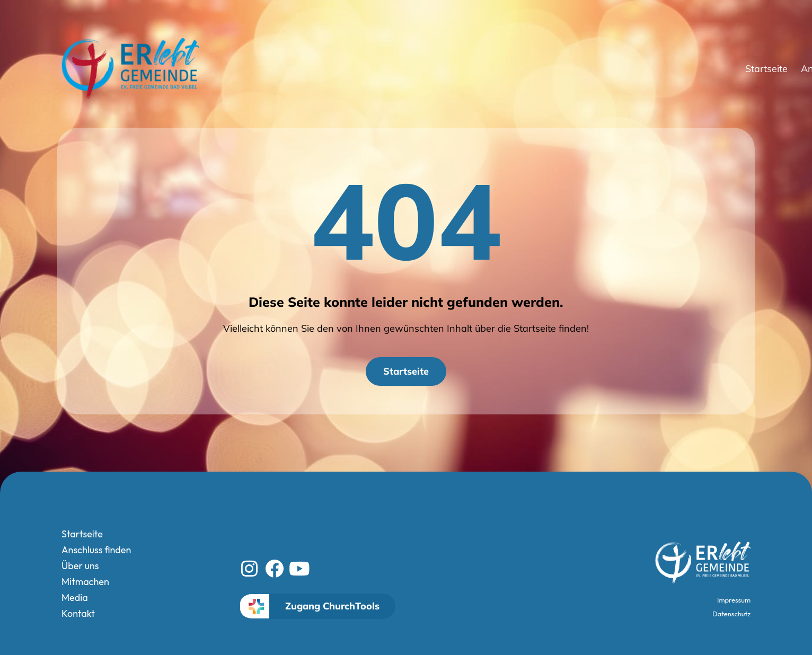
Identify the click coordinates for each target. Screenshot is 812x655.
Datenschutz (731, 614)
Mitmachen (661, 69)
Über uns (597, 69)
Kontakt (756, 69)
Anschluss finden (515, 69)
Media (712, 69)
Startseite (437, 69)
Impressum (734, 600)
